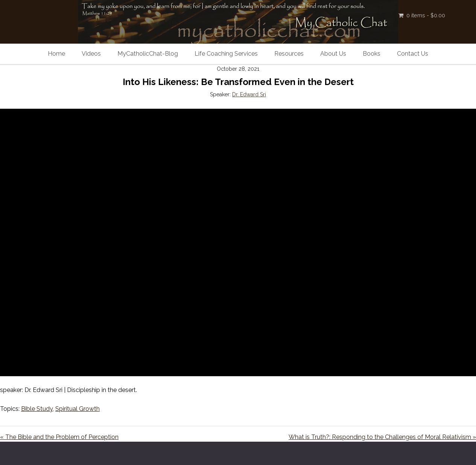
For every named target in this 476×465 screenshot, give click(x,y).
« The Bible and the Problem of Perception (59, 437)
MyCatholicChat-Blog (148, 54)
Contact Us (413, 54)
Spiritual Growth (78, 409)
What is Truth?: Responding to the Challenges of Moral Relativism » (382, 437)
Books (372, 54)
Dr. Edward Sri (249, 94)
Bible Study (37, 409)
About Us (333, 54)
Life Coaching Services (226, 54)
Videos (91, 54)
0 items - (426, 15)
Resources (289, 54)
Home (56, 54)
